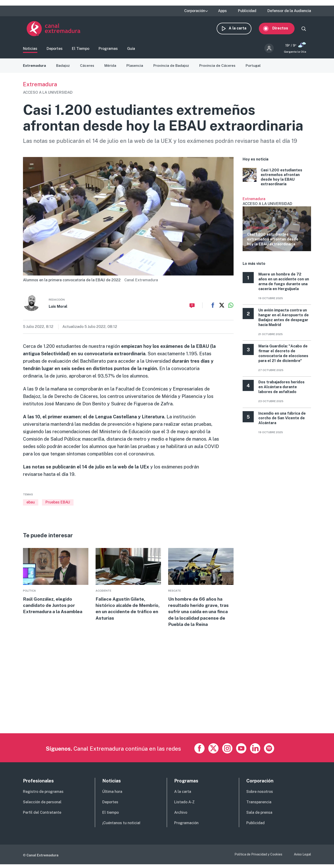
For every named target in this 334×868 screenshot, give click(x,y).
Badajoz (64, 68)
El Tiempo (81, 50)
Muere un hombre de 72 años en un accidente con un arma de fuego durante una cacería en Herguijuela (284, 284)
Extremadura (35, 68)
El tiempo (111, 816)
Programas (108, 50)
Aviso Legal (302, 858)
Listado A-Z (184, 806)
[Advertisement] (162, 704)
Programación (186, 826)
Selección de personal (42, 806)
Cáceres (88, 68)
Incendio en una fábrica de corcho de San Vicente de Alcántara (282, 421)
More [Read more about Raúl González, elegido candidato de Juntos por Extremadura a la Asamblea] (56, 584)
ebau (31, 505)
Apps (222, 11)
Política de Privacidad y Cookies (258, 858)
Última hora (112, 795)
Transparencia (259, 806)
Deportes (55, 50)
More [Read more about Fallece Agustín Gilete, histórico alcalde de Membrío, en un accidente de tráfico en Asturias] (128, 587)
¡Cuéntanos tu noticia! (121, 826)
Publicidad (247, 11)
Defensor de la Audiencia (289, 11)
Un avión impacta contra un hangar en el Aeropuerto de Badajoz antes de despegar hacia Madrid (284, 320)
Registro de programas (43, 795)
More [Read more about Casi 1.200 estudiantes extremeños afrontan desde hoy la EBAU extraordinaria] (277, 179)
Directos (284, 30)
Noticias (30, 50)
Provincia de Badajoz (173, 68)
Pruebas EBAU (58, 505)
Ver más (277, 226)
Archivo (181, 816)
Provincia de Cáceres (219, 68)
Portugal (255, 68)
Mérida (111, 68)
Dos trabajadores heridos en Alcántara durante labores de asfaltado (281, 389)
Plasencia (136, 68)
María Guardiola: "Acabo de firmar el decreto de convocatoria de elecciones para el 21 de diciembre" (283, 356)
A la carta (241, 30)
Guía (131, 50)
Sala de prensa (259, 816)
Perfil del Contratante (42, 816)
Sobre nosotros (260, 795)
